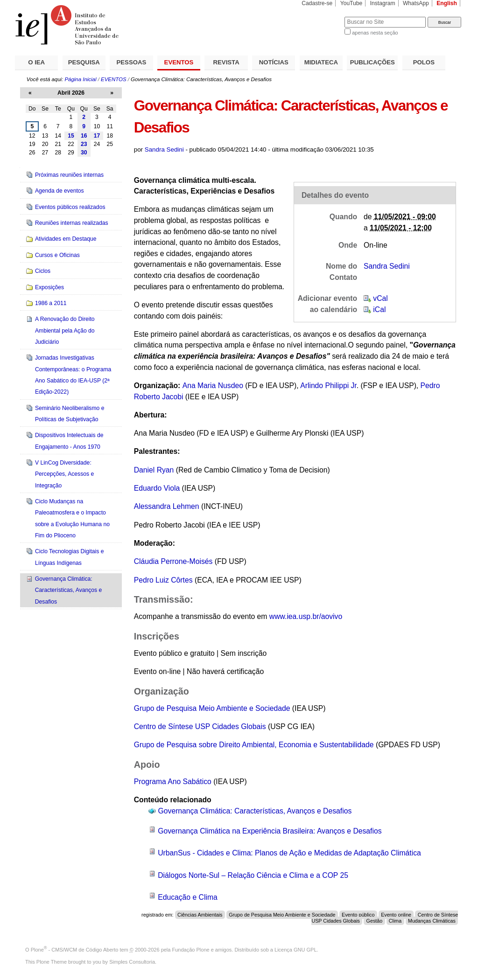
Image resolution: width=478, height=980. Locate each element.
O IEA (36, 62)
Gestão (375, 921)
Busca (322, 17)
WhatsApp (416, 3)
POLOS (424, 62)
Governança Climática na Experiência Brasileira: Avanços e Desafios (270, 831)
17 (97, 136)
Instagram (383, 3)
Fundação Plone (191, 950)
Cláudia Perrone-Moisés (173, 561)
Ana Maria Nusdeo (213, 386)
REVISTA (226, 62)
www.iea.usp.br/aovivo (306, 616)
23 (84, 144)
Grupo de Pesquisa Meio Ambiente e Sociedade (212, 708)
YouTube (351, 3)
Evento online (396, 915)
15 (71, 136)
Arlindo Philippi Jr (328, 386)
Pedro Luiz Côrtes (163, 580)
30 (84, 153)
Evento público (358, 915)
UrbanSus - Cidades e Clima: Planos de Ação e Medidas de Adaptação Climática (289, 853)
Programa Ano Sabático (174, 782)
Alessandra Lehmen (168, 506)
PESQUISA (84, 62)
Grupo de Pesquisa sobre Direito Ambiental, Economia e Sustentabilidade (254, 745)
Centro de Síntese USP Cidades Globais (201, 726)
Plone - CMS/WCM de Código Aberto (75, 950)
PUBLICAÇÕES (373, 62)
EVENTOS (179, 62)
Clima (395, 921)
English (447, 3)
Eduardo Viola (158, 488)
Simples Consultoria (132, 962)
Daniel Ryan (154, 470)
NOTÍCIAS (274, 62)
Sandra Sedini (164, 149)
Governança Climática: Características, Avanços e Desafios (255, 811)
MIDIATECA (321, 62)
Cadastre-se (317, 3)
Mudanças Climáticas (432, 921)
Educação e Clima (188, 897)
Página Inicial (80, 79)
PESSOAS (132, 62)
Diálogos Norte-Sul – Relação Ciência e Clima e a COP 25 (253, 875)
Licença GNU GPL (295, 950)
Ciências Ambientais (200, 915)
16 (84, 136)
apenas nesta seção (375, 33)
